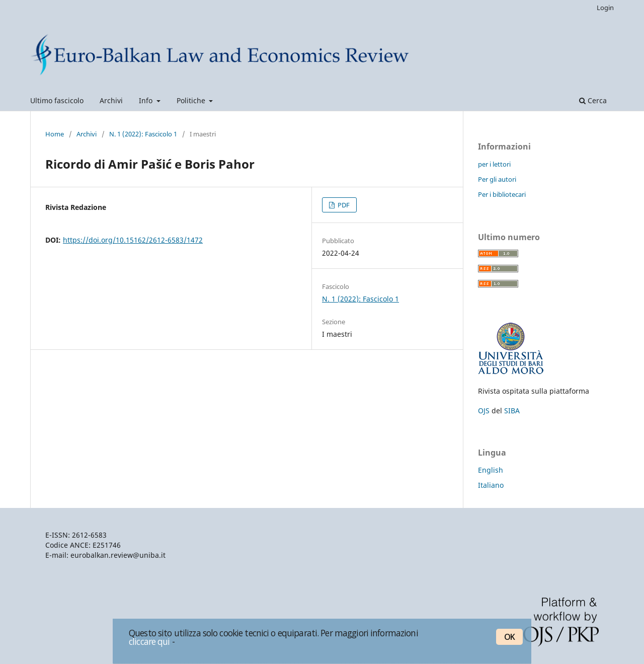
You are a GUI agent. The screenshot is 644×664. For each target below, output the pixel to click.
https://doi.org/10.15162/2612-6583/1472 (133, 240)
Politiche (192, 100)
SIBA (512, 411)
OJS (484, 411)
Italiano (491, 485)
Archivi (111, 100)
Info (147, 100)
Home (55, 134)
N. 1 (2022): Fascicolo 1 (143, 134)
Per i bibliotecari (502, 194)
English (491, 470)
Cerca (593, 100)
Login (605, 8)
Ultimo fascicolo (57, 100)
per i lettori (494, 164)
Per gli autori (497, 179)
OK (509, 637)
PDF (343, 205)
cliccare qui (149, 641)
